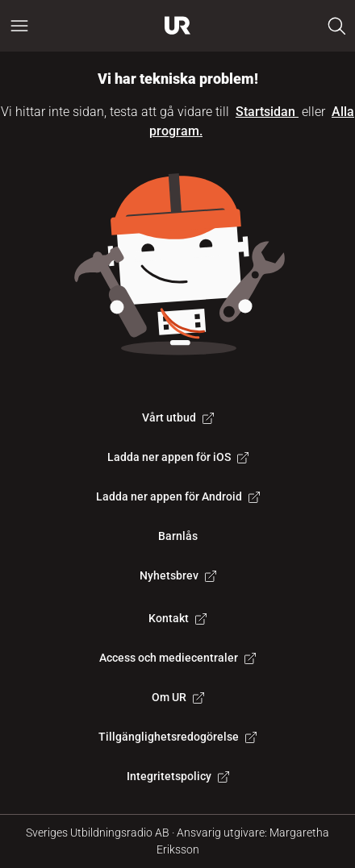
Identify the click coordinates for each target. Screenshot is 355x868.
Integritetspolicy (178, 776)
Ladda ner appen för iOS (178, 457)
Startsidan (267, 112)
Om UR (178, 697)
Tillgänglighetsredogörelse (177, 737)
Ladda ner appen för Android (178, 496)
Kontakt (177, 618)
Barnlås (178, 536)
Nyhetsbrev (178, 575)
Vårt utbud (178, 417)
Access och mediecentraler (177, 658)
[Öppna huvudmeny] (19, 26)
